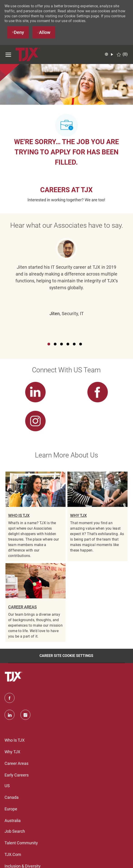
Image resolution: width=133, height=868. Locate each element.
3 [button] (62, 344)
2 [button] (55, 344)
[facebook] (10, 698)
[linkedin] (10, 715)
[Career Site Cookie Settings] (66, 656)
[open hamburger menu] (8, 54)
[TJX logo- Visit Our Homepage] (28, 54)
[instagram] (25, 715)
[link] (36, 395)
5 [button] (74, 344)
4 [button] (68, 344)
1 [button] (49, 344)
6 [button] (81, 344)
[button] (109, 55)
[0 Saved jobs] (122, 54)
